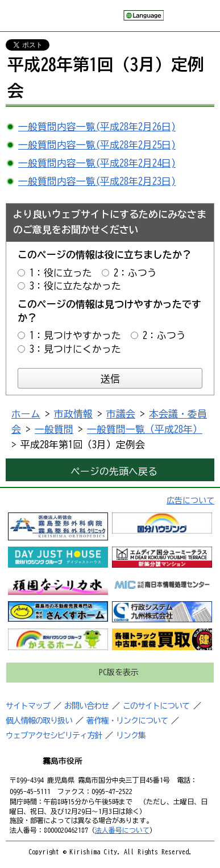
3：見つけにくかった (75, 349)
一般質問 (54, 429)
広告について (190, 501)
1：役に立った (61, 273)
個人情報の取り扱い (39, 721)
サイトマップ (28, 706)
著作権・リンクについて (127, 721)
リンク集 (131, 735)
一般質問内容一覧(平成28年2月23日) (97, 181)
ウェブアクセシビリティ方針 (54, 735)
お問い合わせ (86, 706)
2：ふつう (135, 273)
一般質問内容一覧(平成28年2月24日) (97, 163)
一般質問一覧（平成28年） (145, 429)
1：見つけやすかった (75, 335)
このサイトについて (156, 706)
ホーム (26, 414)
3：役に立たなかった (75, 286)
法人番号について (122, 830)
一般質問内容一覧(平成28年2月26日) (97, 127)
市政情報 (73, 414)
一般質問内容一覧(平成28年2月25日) (97, 145)
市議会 (121, 414)
